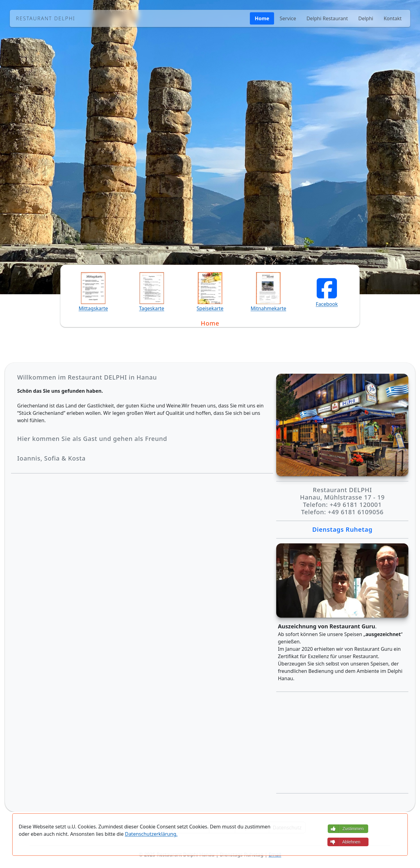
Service (288, 18)
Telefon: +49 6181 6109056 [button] (256, 204)
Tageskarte (152, 308)
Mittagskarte (93, 308)
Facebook (327, 304)
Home (262, 18)
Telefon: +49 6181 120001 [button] (164, 204)
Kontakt (393, 18)
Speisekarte (210, 308)
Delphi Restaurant (327, 18)
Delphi (366, 18)
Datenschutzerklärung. (151, 834)
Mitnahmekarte (268, 308)
